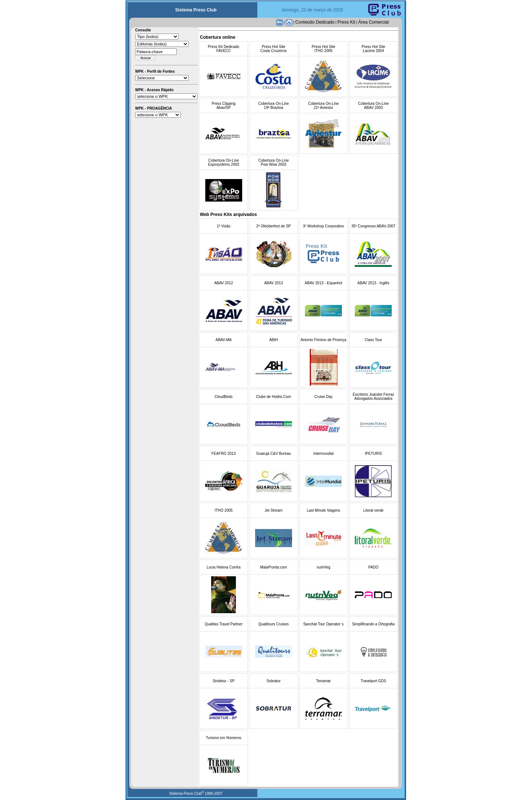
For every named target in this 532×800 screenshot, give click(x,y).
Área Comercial (373, 22)
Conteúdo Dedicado (315, 22)
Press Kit (346, 22)
